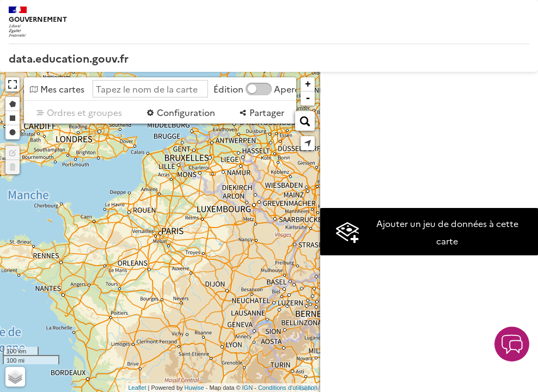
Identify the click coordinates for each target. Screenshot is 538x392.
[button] (512, 344)
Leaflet (137, 388)
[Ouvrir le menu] (522, 16)
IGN (248, 388)
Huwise (194, 388)
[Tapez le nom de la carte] (150, 89)
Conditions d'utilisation (288, 388)
